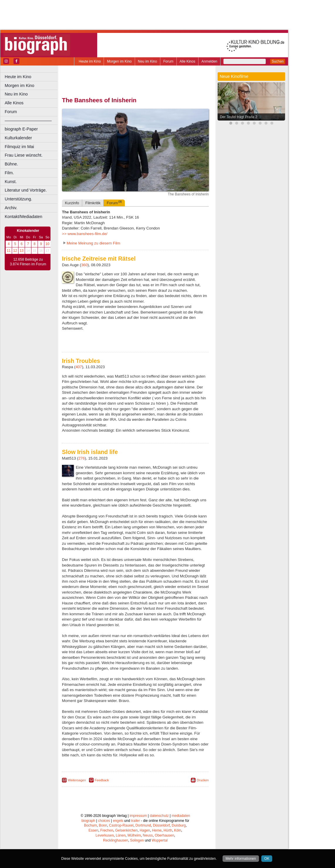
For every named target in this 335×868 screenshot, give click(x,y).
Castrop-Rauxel (121, 825)
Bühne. (11, 164)
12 (15, 251)
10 (47, 244)
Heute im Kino (90, 61)
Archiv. (11, 208)
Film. (9, 173)
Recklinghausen (116, 840)
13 (22, 251)
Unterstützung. (18, 199)
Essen (94, 830)
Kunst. (11, 182)
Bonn (103, 825)
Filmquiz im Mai (19, 147)
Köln (178, 830)
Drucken (203, 780)
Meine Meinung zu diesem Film (94, 243)
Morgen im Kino (119, 61)
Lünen (121, 835)
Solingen (137, 840)
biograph (88, 821)
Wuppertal (160, 840)
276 (82, 458)
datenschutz (159, 816)
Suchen (278, 61)
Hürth (168, 830)
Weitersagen (77, 780)
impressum (138, 816)
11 (9, 251)
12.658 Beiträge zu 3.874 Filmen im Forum (28, 262)
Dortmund (143, 825)
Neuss (148, 835)
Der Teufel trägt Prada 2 (239, 117)
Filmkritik (93, 203)
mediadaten (181, 816)
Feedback (102, 780)
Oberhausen (164, 835)
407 (79, 367)
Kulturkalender (18, 138)
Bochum (90, 825)
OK (267, 859)
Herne (157, 830)
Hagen (145, 830)
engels (118, 821)
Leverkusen (105, 835)
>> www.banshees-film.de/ (85, 234)
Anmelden (209, 61)
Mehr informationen (241, 859)
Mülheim (134, 835)
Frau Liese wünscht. (24, 155)
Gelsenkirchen (126, 830)
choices (104, 821)
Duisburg (179, 825)
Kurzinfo (72, 203)
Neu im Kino (148, 61)
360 (84, 265)
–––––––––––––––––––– (28, 120)
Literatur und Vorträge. (26, 190)
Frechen (107, 830)
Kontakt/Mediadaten (23, 217)
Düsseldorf (161, 825)
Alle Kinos (187, 61)
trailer (135, 821)
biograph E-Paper (21, 129)
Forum (168, 61)
